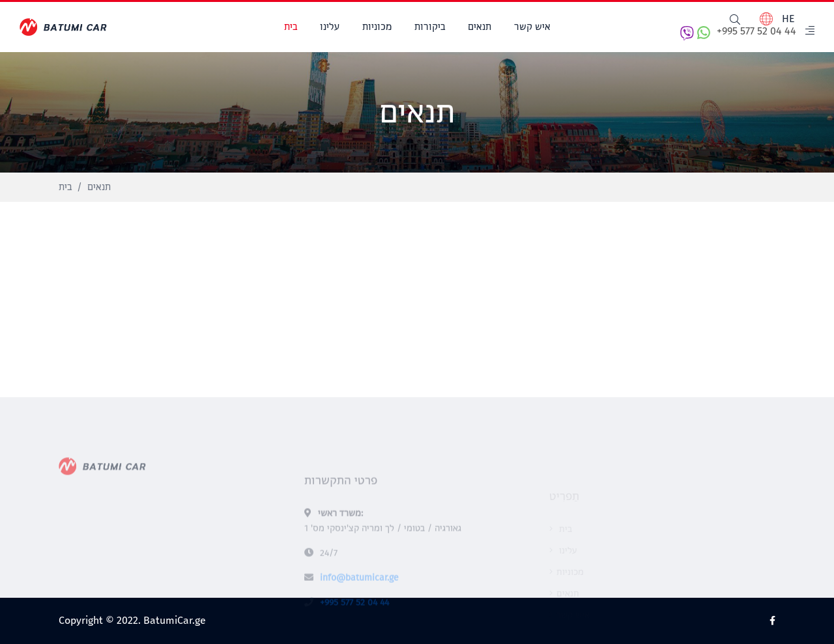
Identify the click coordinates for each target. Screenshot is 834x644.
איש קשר (532, 27)
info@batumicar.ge (359, 592)
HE (777, 19)
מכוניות (377, 27)
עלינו (330, 27)
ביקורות (430, 27)
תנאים (480, 27)
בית (291, 27)
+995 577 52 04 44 (738, 33)
